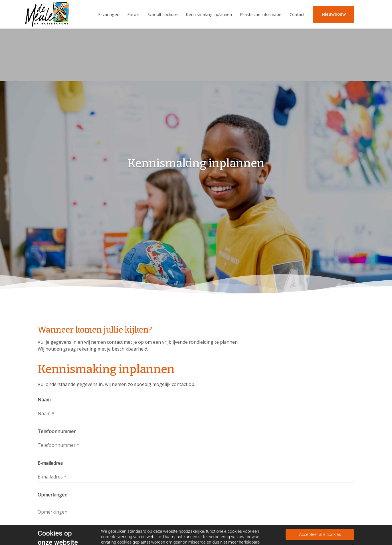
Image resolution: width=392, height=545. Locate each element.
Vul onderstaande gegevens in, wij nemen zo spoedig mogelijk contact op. (116, 384)
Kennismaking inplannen (209, 14)
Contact (297, 14)
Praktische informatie (261, 14)
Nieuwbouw (334, 14)
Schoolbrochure (163, 14)
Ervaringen (109, 14)
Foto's (133, 14)
